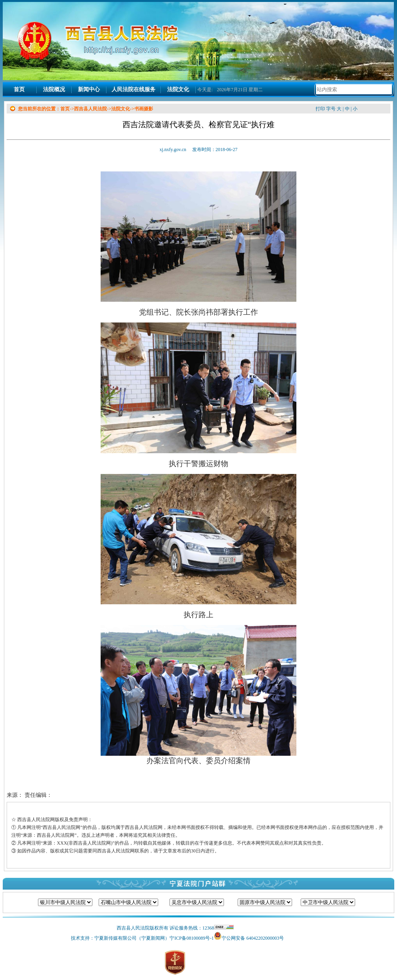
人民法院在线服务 (134, 89)
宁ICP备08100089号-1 (192, 938)
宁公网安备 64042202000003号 (253, 938)
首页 (19, 89)
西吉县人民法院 (90, 109)
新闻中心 (89, 89)
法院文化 (178, 89)
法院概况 (54, 89)
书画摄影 (144, 109)
